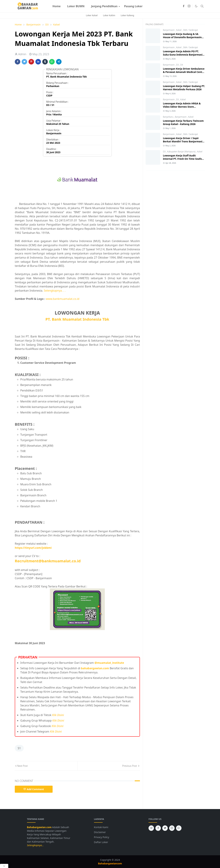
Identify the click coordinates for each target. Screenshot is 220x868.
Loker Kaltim (109, 15)
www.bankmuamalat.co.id (63, 299)
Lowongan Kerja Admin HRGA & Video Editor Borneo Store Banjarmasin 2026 (182, 107)
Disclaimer (100, 832)
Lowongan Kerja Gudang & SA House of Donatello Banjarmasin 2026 (182, 37)
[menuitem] (57, 6)
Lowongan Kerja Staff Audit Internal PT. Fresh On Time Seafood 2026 (184, 159)
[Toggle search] (202, 6)
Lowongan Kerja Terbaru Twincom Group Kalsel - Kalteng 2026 (183, 122)
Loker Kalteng (127, 15)
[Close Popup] (4, 866)
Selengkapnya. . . (55, 291)
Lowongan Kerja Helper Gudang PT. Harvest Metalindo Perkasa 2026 (184, 88)
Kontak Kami (101, 827)
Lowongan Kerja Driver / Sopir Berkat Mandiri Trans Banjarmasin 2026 (183, 141)
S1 (19, 748)
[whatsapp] (179, 828)
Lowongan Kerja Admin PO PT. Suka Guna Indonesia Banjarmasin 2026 (183, 55)
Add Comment (34, 789)
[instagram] (189, 6)
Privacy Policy (102, 837)
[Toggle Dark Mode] (196, 6)
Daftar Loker (101, 842)
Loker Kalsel (92, 15)
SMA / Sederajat (190, 30)
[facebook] (184, 6)
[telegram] (151, 828)
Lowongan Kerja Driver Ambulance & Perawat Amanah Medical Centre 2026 (184, 72)
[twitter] (165, 828)
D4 (182, 65)
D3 (178, 65)
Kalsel (179, 30)
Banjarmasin (169, 30)
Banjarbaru (168, 117)
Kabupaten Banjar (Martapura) (181, 152)
